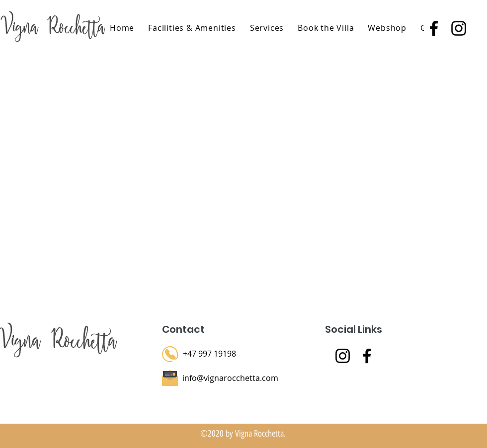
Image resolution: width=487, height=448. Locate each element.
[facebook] (434, 28)
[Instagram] (343, 356)
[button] (267, 28)
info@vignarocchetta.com (230, 378)
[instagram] (459, 28)
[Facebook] (367, 356)
